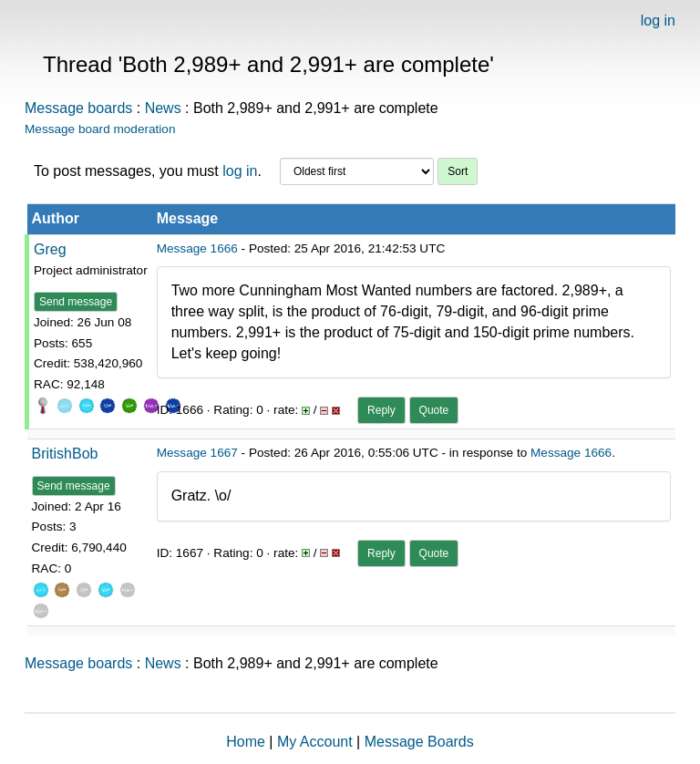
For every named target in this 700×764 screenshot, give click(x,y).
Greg (50, 249)
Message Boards (419, 742)
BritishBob (65, 454)
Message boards (78, 108)
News (163, 108)
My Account (315, 742)
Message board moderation (100, 129)
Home (246, 742)
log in (658, 21)
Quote (434, 410)
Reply (381, 410)
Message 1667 (197, 453)
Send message (76, 302)
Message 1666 (197, 248)
